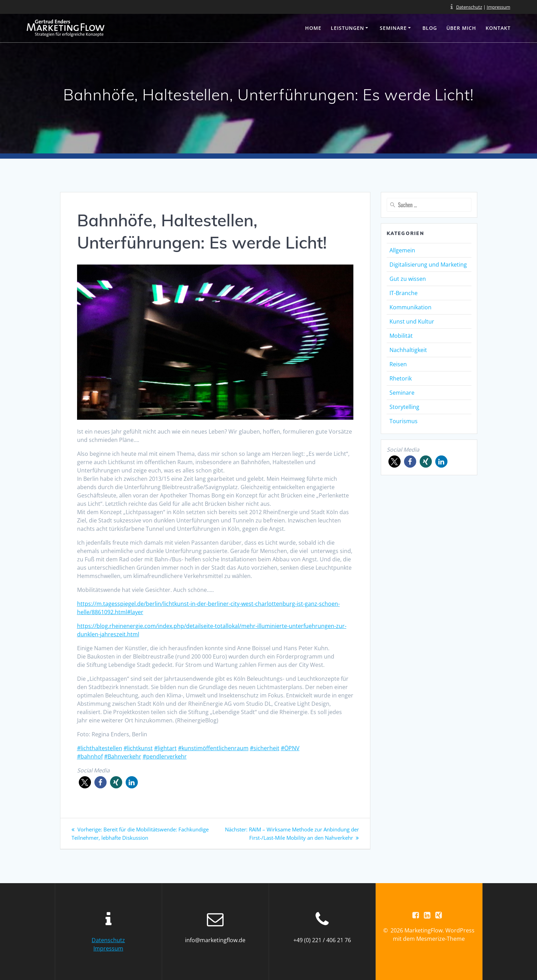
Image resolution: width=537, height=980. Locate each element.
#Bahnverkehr (123, 756)
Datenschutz (469, 7)
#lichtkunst (138, 748)
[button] (85, 782)
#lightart (165, 748)
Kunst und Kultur (412, 321)
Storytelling (404, 407)
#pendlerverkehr (165, 756)
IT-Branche (404, 293)
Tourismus (404, 421)
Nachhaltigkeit (408, 350)
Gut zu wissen (408, 279)
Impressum (498, 7)
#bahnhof (90, 756)
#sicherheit (265, 748)
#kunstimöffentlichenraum (213, 748)
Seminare (393, 28)
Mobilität (401, 336)
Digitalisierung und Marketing (428, 265)
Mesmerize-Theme (440, 939)
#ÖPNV (290, 748)
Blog (430, 28)
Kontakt (498, 28)
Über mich (461, 28)
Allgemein (402, 250)
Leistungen (347, 28)
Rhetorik (401, 378)
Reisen (398, 364)
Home (313, 28)
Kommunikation (410, 307)
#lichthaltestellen (100, 748)
